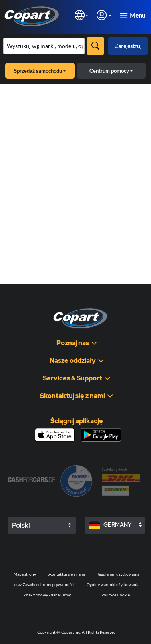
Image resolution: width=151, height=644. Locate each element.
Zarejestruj (128, 46)
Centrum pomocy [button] (111, 71)
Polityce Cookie (116, 595)
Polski (21, 525)
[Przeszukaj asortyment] (44, 46)
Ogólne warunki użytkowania (113, 584)
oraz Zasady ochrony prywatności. (45, 584)
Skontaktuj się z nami (66, 574)
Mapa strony (25, 574)
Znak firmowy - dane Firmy (47, 595)
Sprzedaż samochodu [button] (40, 71)
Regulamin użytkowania (118, 574)
